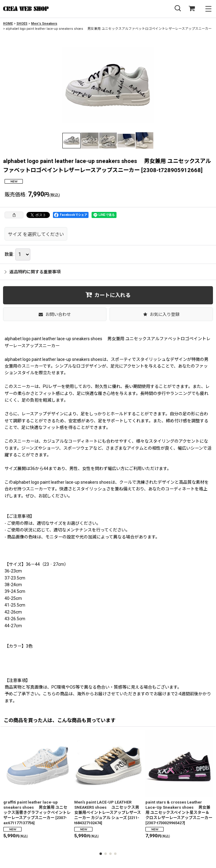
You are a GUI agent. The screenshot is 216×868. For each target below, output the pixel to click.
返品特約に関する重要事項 (33, 272)
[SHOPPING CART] (192, 9)
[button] (178, 9)
